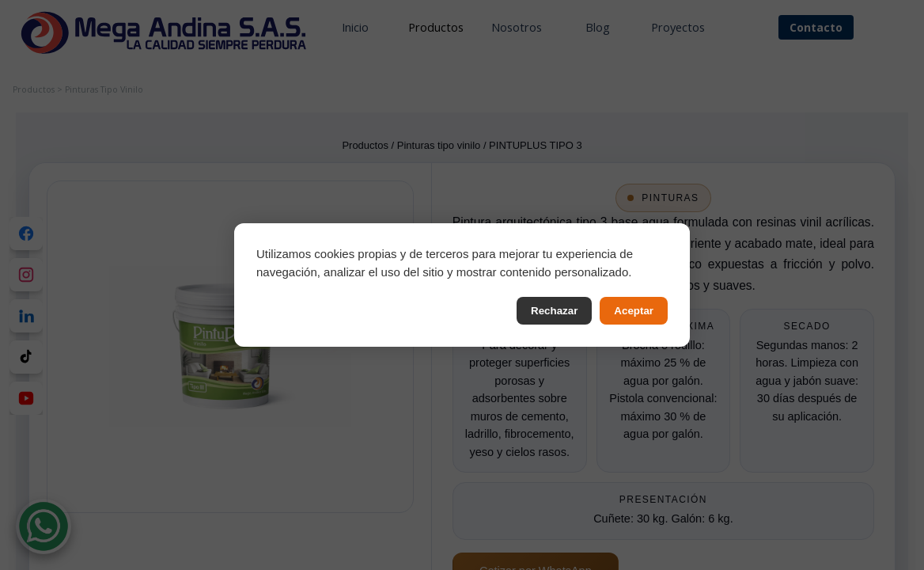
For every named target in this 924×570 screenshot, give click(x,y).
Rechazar (554, 311)
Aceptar (634, 311)
